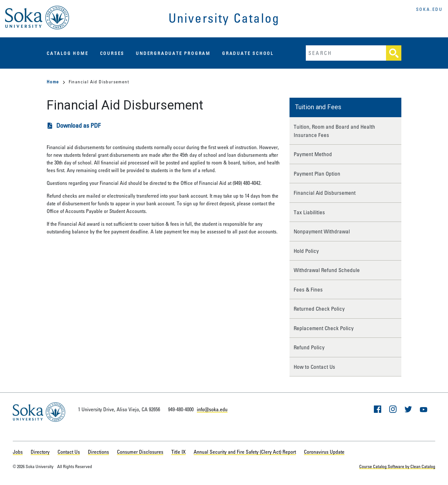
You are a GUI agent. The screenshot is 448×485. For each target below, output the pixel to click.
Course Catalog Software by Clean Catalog (397, 466)
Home (56, 82)
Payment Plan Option (317, 174)
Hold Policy (306, 251)
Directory (40, 452)
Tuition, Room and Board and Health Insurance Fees (334, 131)
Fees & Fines (308, 289)
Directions (98, 452)
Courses (112, 53)
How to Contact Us (314, 367)
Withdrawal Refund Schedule (327, 270)
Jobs (18, 452)
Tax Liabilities (309, 212)
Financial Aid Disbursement (325, 193)
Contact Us (69, 452)
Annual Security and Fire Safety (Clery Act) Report (245, 452)
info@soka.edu (212, 409)
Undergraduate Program (173, 53)
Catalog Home (68, 53)
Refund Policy (309, 347)
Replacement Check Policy (324, 328)
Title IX (178, 452)
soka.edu (429, 9)
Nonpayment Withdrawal (322, 231)
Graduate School (248, 53)
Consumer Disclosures (140, 452)
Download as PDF (78, 125)
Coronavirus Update (324, 452)
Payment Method (313, 154)
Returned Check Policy (319, 309)
